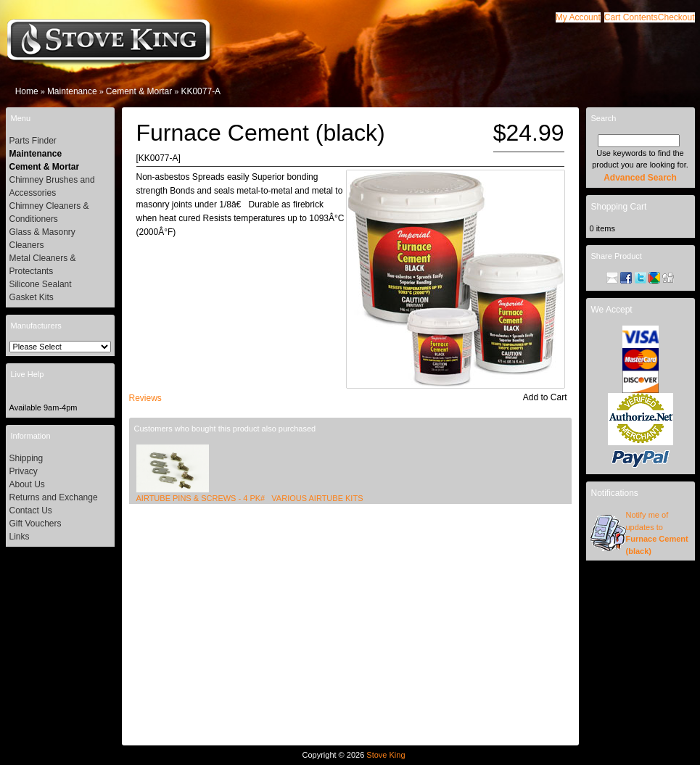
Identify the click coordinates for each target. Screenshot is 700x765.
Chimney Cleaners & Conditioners (49, 212)
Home (27, 91)
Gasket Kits (32, 297)
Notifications (615, 493)
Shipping (26, 458)
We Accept (612, 310)
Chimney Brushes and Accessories (52, 186)
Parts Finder (33, 141)
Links (20, 537)
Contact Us (31, 510)
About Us (27, 484)
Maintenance (72, 91)
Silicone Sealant (41, 284)
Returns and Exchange (54, 497)
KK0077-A (201, 91)
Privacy (24, 471)
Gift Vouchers (36, 524)
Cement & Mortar (139, 91)
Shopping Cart (619, 207)
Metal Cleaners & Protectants (43, 265)
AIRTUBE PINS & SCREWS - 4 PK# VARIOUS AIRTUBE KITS (250, 498)
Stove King (386, 755)
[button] (631, 17)
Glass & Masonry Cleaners (42, 239)
